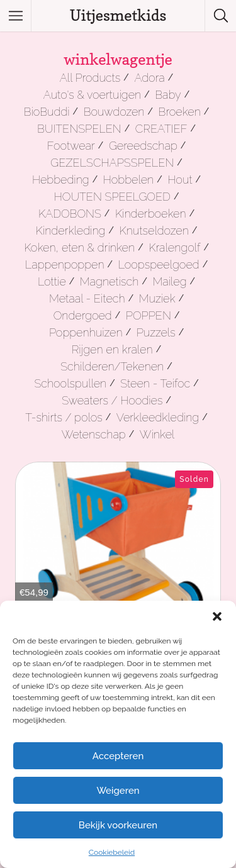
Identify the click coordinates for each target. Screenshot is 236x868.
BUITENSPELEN (79, 129)
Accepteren (118, 756)
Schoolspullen (70, 383)
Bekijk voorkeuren (118, 825)
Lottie (52, 281)
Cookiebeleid (112, 852)
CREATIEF (161, 129)
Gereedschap (143, 146)
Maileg (169, 281)
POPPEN (149, 315)
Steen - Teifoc (155, 383)
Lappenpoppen (65, 264)
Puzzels (156, 332)
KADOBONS (70, 214)
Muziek (157, 298)
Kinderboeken (151, 214)
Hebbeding (61, 180)
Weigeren (118, 791)
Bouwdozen (114, 112)
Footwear (71, 146)
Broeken (180, 112)
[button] (217, 616)
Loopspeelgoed (159, 264)
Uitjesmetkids (118, 15)
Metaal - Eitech (87, 298)
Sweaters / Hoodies (112, 400)
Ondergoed (83, 315)
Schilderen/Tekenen (112, 366)
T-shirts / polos (64, 417)
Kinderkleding (71, 231)
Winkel (157, 434)
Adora (149, 78)
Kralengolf (174, 248)
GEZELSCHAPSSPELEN (112, 163)
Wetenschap (94, 434)
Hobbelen (128, 180)
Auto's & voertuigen (92, 95)
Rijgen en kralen (112, 349)
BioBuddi (47, 112)
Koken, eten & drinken (79, 248)
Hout (180, 180)
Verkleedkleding (158, 417)
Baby (168, 95)
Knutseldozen (154, 231)
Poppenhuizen (86, 332)
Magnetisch (110, 281)
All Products (90, 78)
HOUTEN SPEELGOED (112, 197)
